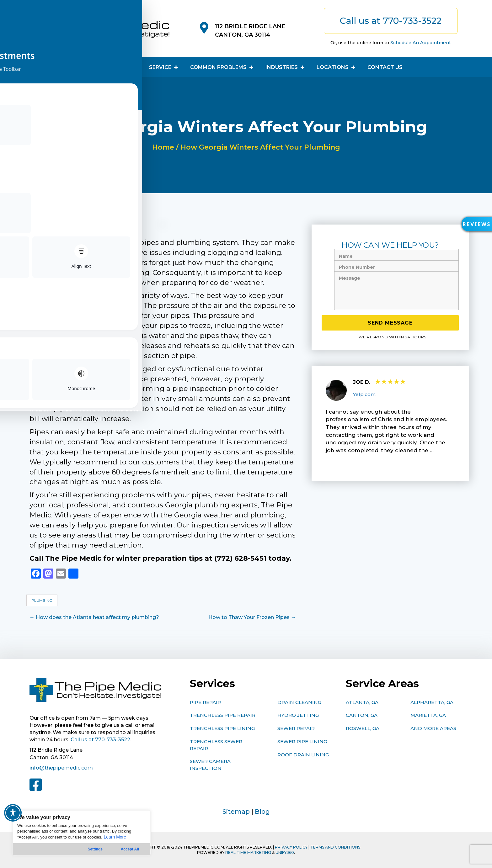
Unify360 (285, 852)
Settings (95, 849)
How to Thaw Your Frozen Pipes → (252, 617)
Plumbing (42, 600)
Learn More (115, 837)
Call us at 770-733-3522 (100, 740)
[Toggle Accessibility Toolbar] (13, 813)
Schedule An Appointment (421, 43)
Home (163, 147)
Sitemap (236, 812)
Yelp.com (364, 394)
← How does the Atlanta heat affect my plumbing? (94, 617)
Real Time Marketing (248, 852)
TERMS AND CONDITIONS (335, 847)
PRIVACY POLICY (291, 847)
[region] (82, 833)
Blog (262, 812)
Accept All (130, 849)
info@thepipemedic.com (61, 768)
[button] (475, 226)
